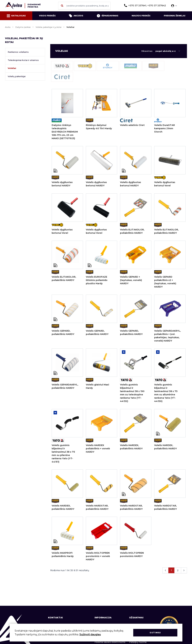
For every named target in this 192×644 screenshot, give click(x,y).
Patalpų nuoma (138, 642)
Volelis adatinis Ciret (132, 125)
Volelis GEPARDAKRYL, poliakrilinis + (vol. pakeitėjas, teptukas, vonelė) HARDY (168, 337)
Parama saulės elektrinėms (110, 642)
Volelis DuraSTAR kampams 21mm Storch (165, 128)
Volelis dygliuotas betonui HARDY (62, 184)
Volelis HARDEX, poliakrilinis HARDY (131, 448)
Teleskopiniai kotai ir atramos (23, 60)
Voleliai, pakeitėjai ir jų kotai (49, 27)
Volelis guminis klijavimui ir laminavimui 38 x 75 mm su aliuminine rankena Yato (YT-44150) (166, 394)
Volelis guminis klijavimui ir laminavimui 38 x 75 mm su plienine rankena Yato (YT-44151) (63, 455)
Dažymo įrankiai (23, 27)
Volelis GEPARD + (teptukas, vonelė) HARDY (131, 281)
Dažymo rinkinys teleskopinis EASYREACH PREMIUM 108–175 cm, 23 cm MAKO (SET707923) (65, 132)
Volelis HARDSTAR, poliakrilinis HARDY (97, 509)
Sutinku (155, 633)
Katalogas (16, 16)
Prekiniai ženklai (175, 16)
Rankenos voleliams (18, 52)
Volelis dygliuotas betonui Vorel (165, 184)
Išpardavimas (107, 16)
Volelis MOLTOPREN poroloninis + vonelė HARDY (98, 558)
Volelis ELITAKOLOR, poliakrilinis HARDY (132, 232)
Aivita (8, 27)
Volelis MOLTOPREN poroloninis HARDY (132, 557)
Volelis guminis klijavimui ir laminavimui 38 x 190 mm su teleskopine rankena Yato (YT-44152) (132, 394)
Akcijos (76, 16)
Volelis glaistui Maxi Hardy (97, 388)
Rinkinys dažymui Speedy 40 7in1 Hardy (99, 127)
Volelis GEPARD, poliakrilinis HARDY (63, 333)
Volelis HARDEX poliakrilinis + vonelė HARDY (98, 450)
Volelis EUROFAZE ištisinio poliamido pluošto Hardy (97, 281)
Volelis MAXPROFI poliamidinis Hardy (63, 557)
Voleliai (12, 68)
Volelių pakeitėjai (17, 76)
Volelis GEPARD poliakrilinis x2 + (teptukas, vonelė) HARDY (165, 283)
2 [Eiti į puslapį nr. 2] (178, 573)
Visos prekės (47, 16)
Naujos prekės (141, 16)
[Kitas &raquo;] (184, 573)
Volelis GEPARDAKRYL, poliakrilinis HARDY (65, 388)
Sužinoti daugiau (90, 634)
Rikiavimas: (147, 51)
